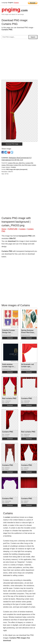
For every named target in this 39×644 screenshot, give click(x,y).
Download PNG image (12, 144)
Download (10, 338)
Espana (16, 3)
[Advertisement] (19, 60)
